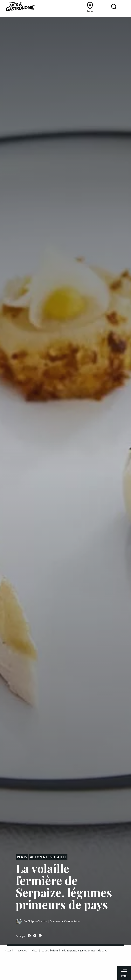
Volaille (58, 857)
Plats (22, 857)
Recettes (22, 951)
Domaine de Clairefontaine (65, 921)
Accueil (9, 951)
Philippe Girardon (38, 921)
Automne (39, 857)
